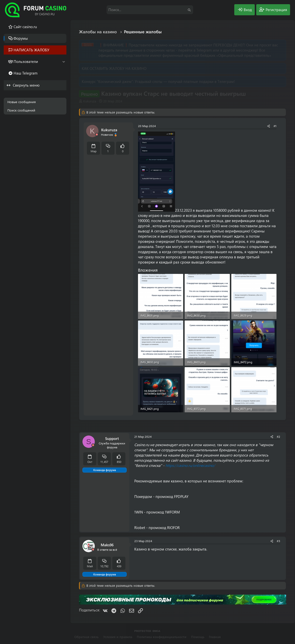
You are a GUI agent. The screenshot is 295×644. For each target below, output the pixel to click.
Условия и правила (118, 637)
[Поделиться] (269, 126)
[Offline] (97, 135)
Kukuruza (90, 101)
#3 (278, 541)
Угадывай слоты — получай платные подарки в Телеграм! (185, 81)
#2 (278, 436)
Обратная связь (86, 637)
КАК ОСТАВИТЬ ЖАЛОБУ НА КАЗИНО (114, 68)
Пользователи (26, 61)
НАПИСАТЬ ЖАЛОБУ (31, 50)
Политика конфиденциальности (162, 637)
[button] (64, 62)
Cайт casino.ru (25, 27)
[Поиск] (150, 10)
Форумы (21, 38)
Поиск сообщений (21, 110)
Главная (215, 637)
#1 (275, 126)
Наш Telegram (26, 73)
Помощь (198, 637)
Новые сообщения (22, 102)
